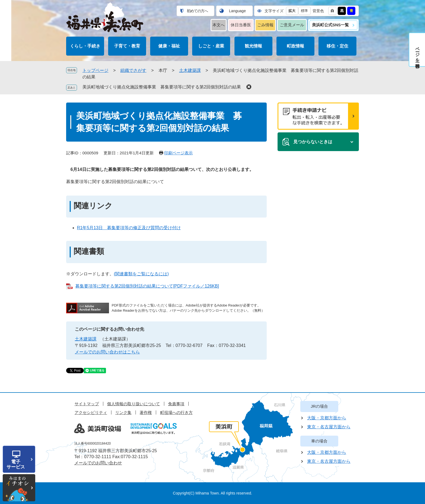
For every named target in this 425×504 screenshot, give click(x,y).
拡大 (292, 11)
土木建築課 (190, 70)
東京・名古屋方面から (329, 427)
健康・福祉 (169, 46)
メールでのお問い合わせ (98, 463)
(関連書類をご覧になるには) (141, 274)
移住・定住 (337, 46)
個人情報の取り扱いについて (133, 404)
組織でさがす (133, 70)
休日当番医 (241, 25)
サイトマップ (87, 404)
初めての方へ (197, 11)
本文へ (219, 25)
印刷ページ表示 (178, 153)
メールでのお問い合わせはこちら (107, 352)
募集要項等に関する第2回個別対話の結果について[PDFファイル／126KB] (147, 286)
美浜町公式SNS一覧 (330, 25)
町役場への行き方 (176, 412)
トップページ (95, 70)
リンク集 (123, 412)
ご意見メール (292, 25)
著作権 (146, 412)
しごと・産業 (211, 46)
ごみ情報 (265, 25)
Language (237, 11)
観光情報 (253, 46)
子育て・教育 (127, 46)
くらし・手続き (85, 46)
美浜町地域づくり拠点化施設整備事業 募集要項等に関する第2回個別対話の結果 (162, 87)
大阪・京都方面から (327, 418)
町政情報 (295, 46)
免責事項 (176, 404)
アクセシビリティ (91, 412)
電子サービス (16, 464)
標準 (304, 11)
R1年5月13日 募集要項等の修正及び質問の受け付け (129, 228)
